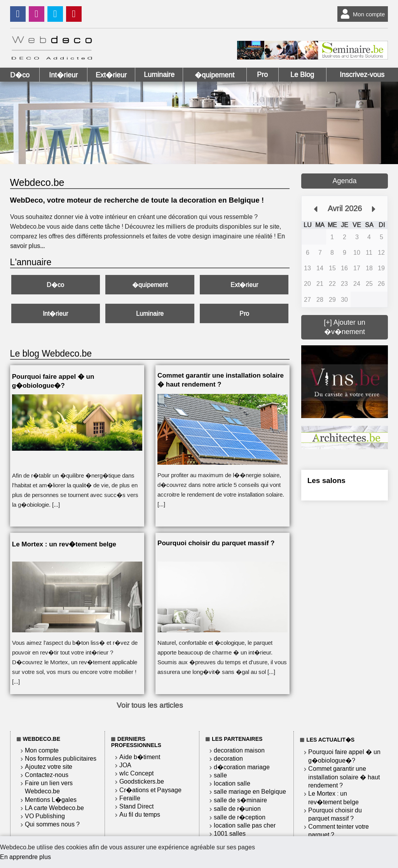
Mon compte (361, 14)
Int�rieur (63, 75)
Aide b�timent (140, 757)
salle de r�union (237, 809)
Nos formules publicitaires (61, 759)
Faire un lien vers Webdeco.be (49, 787)
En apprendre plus (25, 857)
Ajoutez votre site (49, 767)
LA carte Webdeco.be (54, 808)
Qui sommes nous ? (52, 824)
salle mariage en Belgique (250, 792)
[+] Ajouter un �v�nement (345, 327)
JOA (125, 765)
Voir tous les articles (150, 705)
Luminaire (159, 75)
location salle (232, 783)
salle (220, 775)
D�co (20, 75)
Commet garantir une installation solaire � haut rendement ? (344, 777)
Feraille (130, 798)
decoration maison (239, 750)
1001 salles (230, 834)
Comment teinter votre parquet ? (339, 831)
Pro (262, 75)
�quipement (215, 75)
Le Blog (302, 75)
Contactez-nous (47, 775)
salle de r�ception (240, 817)
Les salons (326, 480)
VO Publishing (45, 816)
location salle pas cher (245, 825)
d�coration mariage (242, 767)
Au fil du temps (140, 815)
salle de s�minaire (240, 800)
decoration (228, 759)
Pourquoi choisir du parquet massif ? (335, 814)
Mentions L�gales (51, 800)
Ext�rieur (111, 75)
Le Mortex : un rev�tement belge (333, 798)
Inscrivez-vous (362, 75)
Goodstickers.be (142, 781)
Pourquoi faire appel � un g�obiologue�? (344, 756)
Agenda (344, 181)
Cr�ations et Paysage (150, 790)
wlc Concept (136, 773)
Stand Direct (136, 806)
